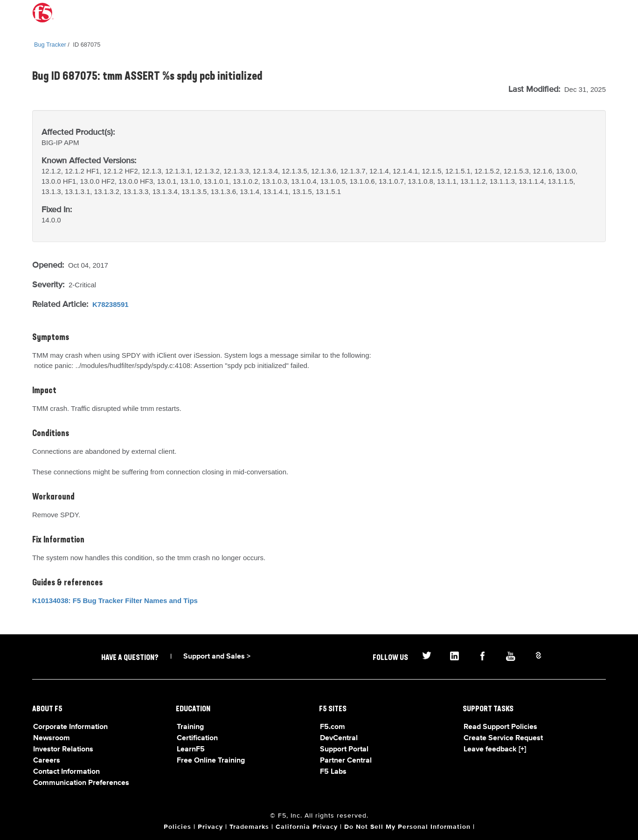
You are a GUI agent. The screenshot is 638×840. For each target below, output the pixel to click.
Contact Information (66, 772)
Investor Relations (63, 750)
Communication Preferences (81, 783)
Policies (177, 827)
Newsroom (52, 738)
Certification (197, 738)
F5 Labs (333, 772)
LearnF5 (191, 750)
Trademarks (249, 827)
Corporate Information (70, 727)
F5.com (333, 727)
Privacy (210, 827)
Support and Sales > (217, 657)
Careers (47, 761)
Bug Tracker (50, 45)
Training (190, 727)
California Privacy (307, 827)
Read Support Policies (500, 727)
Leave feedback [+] (495, 750)
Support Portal (344, 750)
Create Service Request (503, 738)
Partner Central (346, 761)
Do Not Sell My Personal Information (407, 827)
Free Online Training (211, 761)
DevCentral (339, 738)
